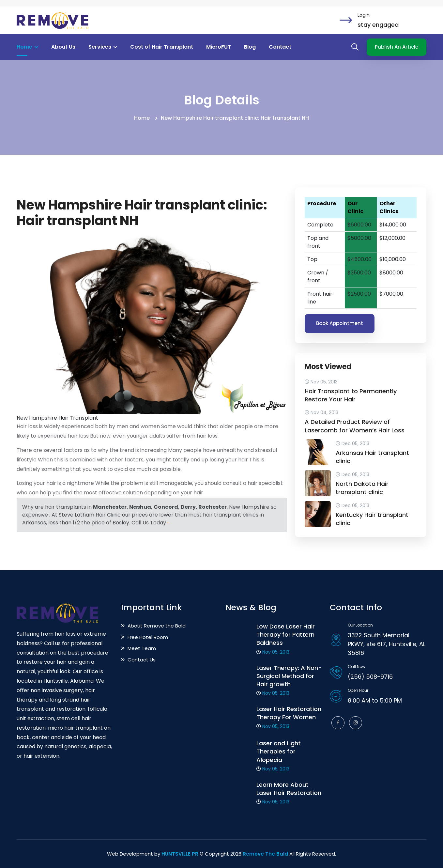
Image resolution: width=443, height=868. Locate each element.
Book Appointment (340, 323)
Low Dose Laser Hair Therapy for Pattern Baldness (286, 635)
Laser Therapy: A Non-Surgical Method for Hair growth (289, 676)
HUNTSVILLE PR (180, 854)
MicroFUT (219, 47)
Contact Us (138, 660)
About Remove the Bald (153, 626)
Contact (280, 47)
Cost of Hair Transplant (162, 47)
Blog (250, 47)
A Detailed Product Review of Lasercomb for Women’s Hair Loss (355, 426)
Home (27, 47)
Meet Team (138, 648)
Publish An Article (397, 47)
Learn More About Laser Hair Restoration (289, 789)
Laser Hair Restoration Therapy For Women (289, 713)
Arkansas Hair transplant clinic (372, 457)
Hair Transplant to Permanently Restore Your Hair (351, 395)
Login (363, 15)
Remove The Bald (265, 854)
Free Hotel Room (145, 637)
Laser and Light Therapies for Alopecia (279, 751)
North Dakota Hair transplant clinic (362, 488)
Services (103, 47)
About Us (63, 47)
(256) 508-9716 (370, 677)
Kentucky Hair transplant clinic (372, 519)
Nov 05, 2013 (276, 652)
